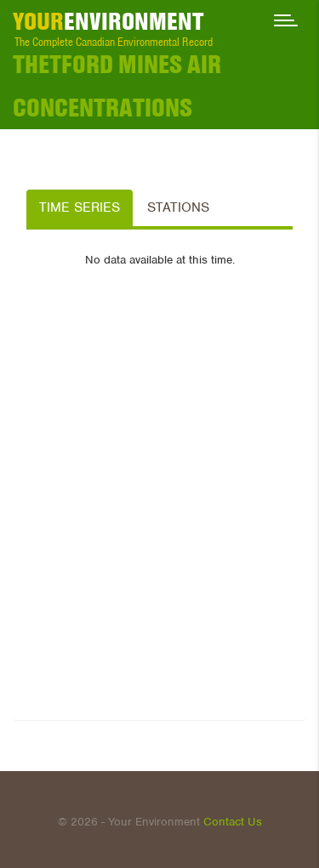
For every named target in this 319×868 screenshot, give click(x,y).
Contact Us (233, 822)
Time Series (80, 207)
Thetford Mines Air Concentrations (117, 86)
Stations (178, 207)
